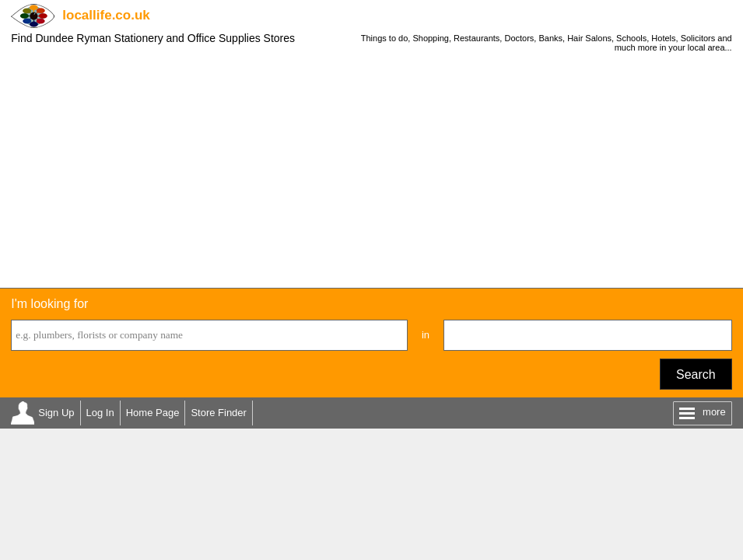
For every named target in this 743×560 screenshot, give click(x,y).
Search (696, 374)
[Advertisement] (371, 171)
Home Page (153, 413)
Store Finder (219, 413)
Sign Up (56, 413)
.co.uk (106, 15)
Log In (100, 413)
